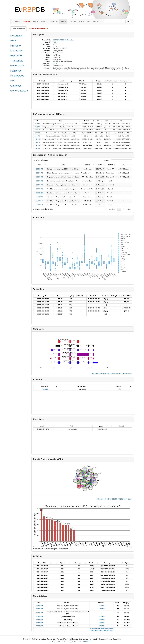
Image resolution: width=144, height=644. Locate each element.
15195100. (93, 629)
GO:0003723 (40, 620)
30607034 (38, 127)
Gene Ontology (19, 91)
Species (44, 21)
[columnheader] (43, 81)
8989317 (40, 205)
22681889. (102, 620)
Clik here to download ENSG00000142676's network (114, 499)
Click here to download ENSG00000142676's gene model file (111, 374)
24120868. (102, 609)
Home (17, 21)
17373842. (94, 631)
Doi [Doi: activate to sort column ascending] (124, 165)
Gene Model (17, 66)
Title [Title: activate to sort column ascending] (63, 165)
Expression (17, 56)
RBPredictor (54, 21)
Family (35, 21)
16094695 (40, 181)
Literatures (16, 51)
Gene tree (70, 40)
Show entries (41, 160)
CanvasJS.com (128, 547)
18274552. (107, 631)
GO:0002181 (40, 617)
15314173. (99, 629)
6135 (54, 42)
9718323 (40, 197)
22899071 (40, 173)
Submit (81, 21)
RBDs (14, 41)
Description (17, 36)
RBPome (16, 46)
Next (129, 209)
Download (72, 21)
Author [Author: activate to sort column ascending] (110, 165)
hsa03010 (46, 389)
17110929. (105, 629)
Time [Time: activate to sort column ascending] (100, 165)
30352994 (38, 148)
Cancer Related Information (38, 29)
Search (63, 21)
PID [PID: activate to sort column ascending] (40, 165)
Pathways (16, 71)
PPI (12, 81)
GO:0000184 (40, 613)
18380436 (40, 177)
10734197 (40, 189)
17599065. (101, 631)
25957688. (102, 617)
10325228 (40, 193)
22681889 (38, 124)
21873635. (102, 606)
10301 (55, 64)
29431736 (38, 133)
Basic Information (19, 29)
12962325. (102, 626)
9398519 (40, 201)
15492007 (40, 185)
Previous (112, 209)
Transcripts (17, 61)
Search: (118, 161)
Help (88, 21)
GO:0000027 (40, 606)
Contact (96, 21)
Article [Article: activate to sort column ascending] (87, 165)
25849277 (40, 169)
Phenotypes (17, 76)
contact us (88, 642)
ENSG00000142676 (59, 40)
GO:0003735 (40, 623)
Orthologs (16, 86)
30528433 (38, 130)
